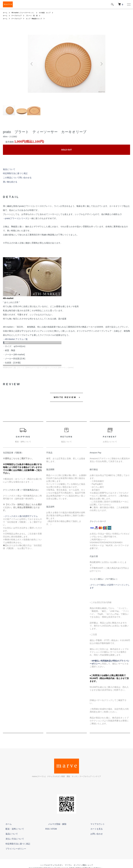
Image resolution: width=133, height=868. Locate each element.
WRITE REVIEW (65, 397)
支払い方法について (12, 839)
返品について (9, 169)
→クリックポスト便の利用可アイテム (20, 516)
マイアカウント (95, 824)
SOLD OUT (66, 150)
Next (101, 64)
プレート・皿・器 (36, 15)
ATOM (54, 829)
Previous (32, 64)
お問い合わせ (94, 834)
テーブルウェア (18, 15)
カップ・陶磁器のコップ (38, 19)
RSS (47, 829)
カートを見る (94, 829)
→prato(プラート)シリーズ (15, 218)
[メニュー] (129, 4)
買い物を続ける (10, 182)
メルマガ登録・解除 (55, 824)
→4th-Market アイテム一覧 (15, 339)
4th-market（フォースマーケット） (26, 13)
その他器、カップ (51, 13)
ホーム (6, 13)
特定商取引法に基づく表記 (15, 173)
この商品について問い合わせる (17, 178)
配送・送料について (12, 829)
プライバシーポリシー (13, 849)
